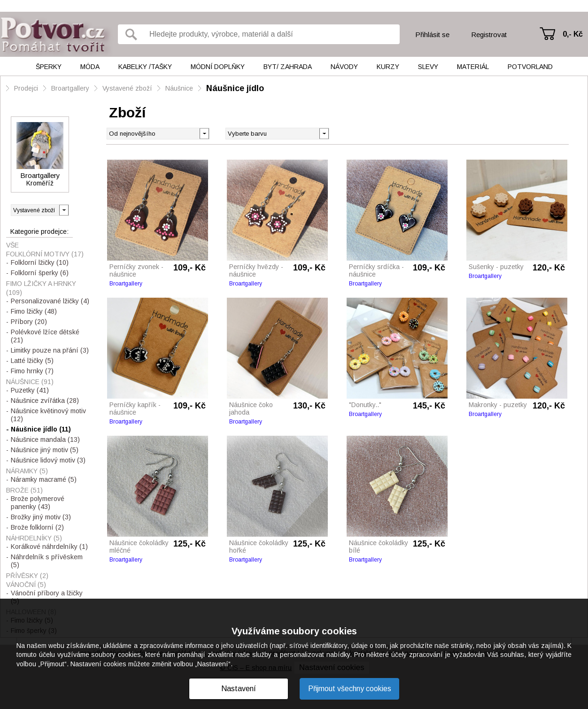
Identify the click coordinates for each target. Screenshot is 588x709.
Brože (24, 490)
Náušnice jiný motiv (45, 450)
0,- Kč (573, 34)
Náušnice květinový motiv (48, 415)
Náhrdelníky (34, 538)
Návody (344, 67)
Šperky (49, 67)
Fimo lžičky (34, 311)
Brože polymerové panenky (38, 503)
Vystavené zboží (127, 88)
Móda (90, 67)
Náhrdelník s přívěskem (47, 561)
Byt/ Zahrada (288, 67)
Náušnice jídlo (235, 88)
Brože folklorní (37, 527)
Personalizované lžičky (50, 301)
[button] (324, 133)
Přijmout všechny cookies (350, 689)
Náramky (27, 471)
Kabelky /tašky (145, 67)
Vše (12, 245)
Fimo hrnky (32, 371)
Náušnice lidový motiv (48, 460)
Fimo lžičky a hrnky (41, 288)
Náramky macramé (44, 479)
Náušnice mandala (45, 439)
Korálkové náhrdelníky (49, 547)
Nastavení (239, 689)
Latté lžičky (32, 361)
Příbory (29, 322)
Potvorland (530, 67)
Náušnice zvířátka (45, 401)
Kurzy (388, 67)
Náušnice (179, 88)
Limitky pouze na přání (50, 350)
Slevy (428, 67)
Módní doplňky (218, 67)
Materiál (473, 67)
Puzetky (30, 390)
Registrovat (489, 35)
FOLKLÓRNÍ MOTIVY (45, 254)
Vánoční (26, 585)
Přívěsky (27, 576)
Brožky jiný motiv (41, 517)
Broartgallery (70, 88)
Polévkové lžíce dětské (45, 336)
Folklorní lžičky (40, 262)
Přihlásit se (432, 35)
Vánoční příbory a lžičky (47, 597)
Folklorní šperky (40, 273)
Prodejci (26, 88)
